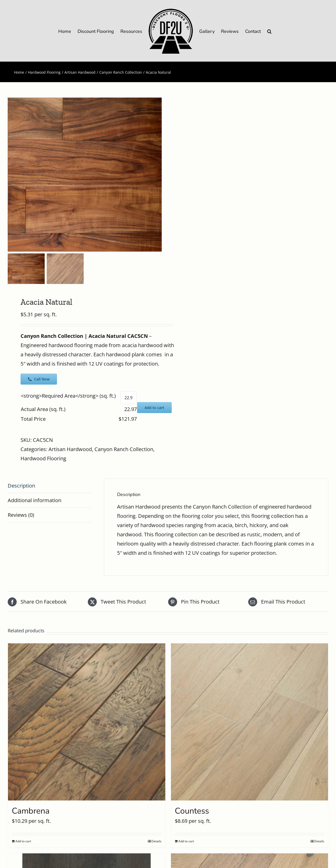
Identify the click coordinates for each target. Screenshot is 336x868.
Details (156, 841)
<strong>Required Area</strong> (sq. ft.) (68, 396)
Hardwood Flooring (43, 458)
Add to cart (154, 408)
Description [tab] (21, 486)
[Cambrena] (87, 722)
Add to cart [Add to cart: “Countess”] (186, 841)
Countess (192, 811)
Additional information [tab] (35, 500)
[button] (269, 31)
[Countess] (250, 722)
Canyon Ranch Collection (124, 449)
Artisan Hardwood (70, 449)
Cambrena (31, 811)
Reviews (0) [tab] (21, 515)
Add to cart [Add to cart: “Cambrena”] (23, 841)
